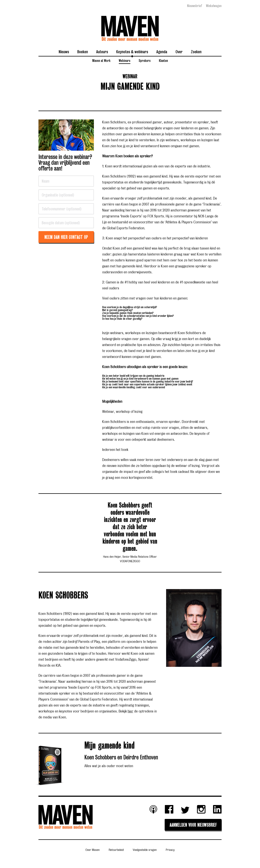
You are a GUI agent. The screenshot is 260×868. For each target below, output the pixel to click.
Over (179, 52)
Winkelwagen (214, 6)
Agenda (162, 52)
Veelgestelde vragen (145, 850)
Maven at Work (101, 60)
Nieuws (64, 52)
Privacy (170, 850)
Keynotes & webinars (132, 52)
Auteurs (102, 52)
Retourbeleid (116, 850)
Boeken (83, 52)
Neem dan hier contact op (66, 238)
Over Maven (93, 850)
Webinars (125, 60)
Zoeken (196, 52)
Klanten (163, 60)
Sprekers (145, 60)
